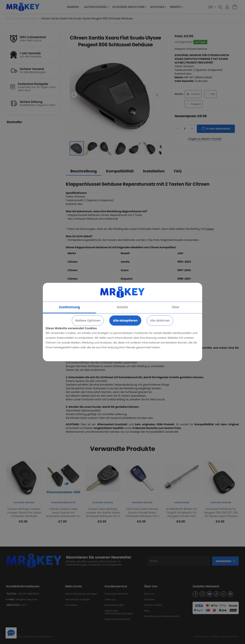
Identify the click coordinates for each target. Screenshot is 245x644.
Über (175, 307)
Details (122, 307)
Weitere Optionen (88, 321)
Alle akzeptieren (125, 321)
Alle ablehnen (160, 321)
